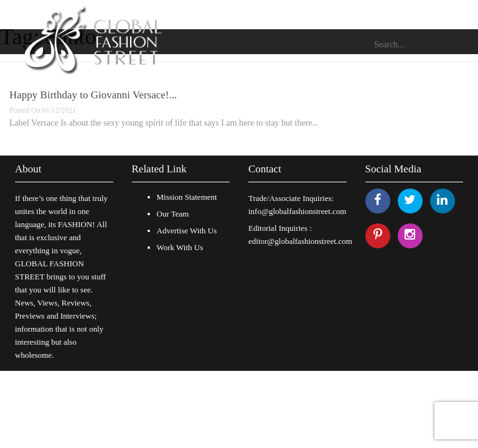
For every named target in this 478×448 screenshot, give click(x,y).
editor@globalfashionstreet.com (300, 241)
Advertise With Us (187, 231)
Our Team (173, 214)
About (28, 169)
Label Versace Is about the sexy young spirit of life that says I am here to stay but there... (164, 123)
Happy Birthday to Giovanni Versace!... (93, 95)
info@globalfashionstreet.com (297, 211)
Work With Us (180, 247)
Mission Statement (187, 197)
